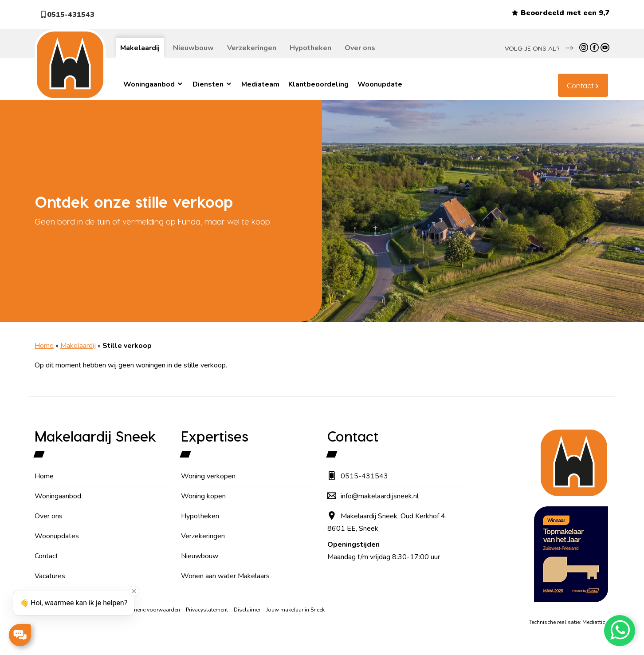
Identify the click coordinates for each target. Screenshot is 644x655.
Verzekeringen (252, 48)
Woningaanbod (153, 84)
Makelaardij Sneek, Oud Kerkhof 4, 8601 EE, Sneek (387, 522)
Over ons (360, 48)
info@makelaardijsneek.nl (373, 496)
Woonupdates (57, 536)
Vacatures (50, 576)
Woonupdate (380, 84)
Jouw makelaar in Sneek (295, 610)
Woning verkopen (208, 476)
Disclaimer (247, 610)
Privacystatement (207, 610)
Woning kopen (203, 496)
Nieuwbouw (193, 48)
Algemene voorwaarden (150, 610)
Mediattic (594, 622)
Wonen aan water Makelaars (225, 576)
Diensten (212, 84)
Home (44, 346)
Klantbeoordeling (318, 84)
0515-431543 (67, 15)
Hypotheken (310, 48)
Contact (580, 85)
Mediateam (260, 84)
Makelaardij (140, 48)
